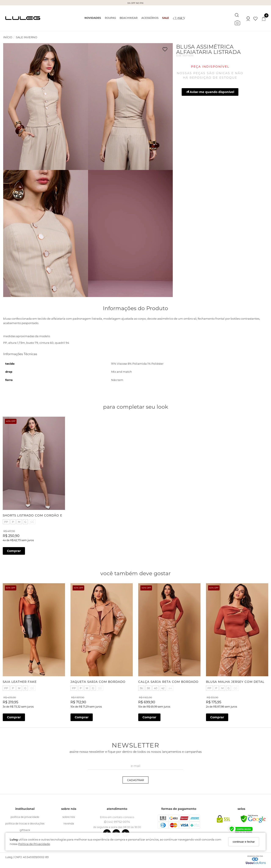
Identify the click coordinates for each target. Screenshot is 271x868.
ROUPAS (110, 18)
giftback (25, 827)
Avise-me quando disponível (210, 92)
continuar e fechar (244, 842)
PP (7, 520)
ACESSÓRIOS (150, 18)
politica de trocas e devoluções (25, 821)
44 (171, 686)
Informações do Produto (135, 308)
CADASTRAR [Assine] (135, 777)
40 (156, 686)
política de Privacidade (25, 814)
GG (33, 520)
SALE (166, 18)
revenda (69, 821)
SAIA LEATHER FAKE (20, 679)
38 (149, 686)
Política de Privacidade (34, 844)
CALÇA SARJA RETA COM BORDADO (169, 679)
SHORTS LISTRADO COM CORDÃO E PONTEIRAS (43, 514)
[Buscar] (237, 14)
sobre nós (69, 814)
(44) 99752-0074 (117, 819)
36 (142, 686)
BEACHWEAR (129, 18)
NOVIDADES (93, 18)
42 (163, 686)
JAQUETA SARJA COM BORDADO (98, 679)
